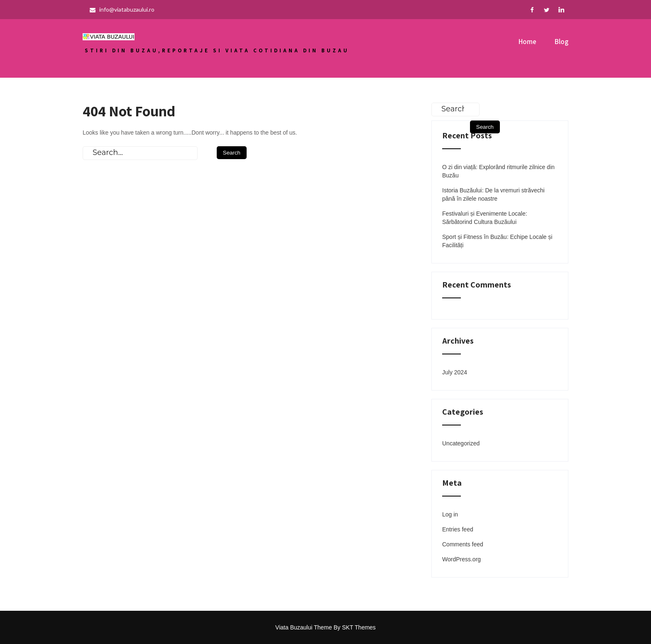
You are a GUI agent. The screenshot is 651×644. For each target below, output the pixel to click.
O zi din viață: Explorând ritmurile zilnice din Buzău (498, 171)
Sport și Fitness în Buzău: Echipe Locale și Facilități (497, 241)
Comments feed (463, 544)
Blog (562, 42)
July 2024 (455, 372)
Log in (450, 514)
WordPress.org (461, 559)
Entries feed (458, 529)
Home (527, 42)
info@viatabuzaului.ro (122, 9)
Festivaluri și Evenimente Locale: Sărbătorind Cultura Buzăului (485, 218)
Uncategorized (461, 443)
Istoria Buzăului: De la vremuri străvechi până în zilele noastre (493, 194)
